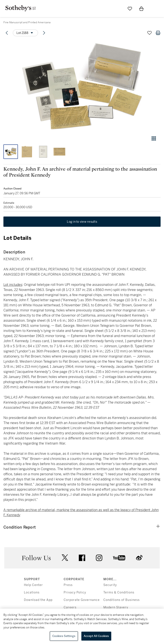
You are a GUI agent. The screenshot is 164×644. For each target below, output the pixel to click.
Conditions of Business (122, 600)
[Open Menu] (153, 9)
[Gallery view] (154, 138)
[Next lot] (44, 33)
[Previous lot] (7, 33)
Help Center (33, 585)
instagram (99, 558)
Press (68, 585)
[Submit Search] (118, 9)
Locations (32, 592)
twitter (65, 558)
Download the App (38, 600)
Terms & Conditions (119, 592)
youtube (119, 558)
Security (110, 585)
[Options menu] (25, 33)
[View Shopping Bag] (141, 9)
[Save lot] (149, 33)
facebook (82, 558)
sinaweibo (139, 558)
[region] (82, 626)
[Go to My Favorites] (130, 9)
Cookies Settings (64, 636)
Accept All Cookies (96, 636)
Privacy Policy (75, 592)
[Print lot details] (158, 33)
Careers (70, 607)
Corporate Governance (82, 600)
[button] (82, 86)
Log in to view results (82, 222)
